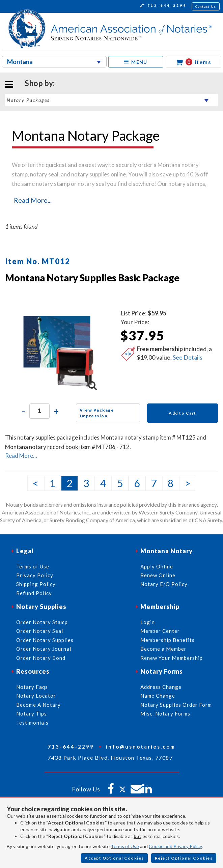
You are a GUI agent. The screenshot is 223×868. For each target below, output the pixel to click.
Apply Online (157, 566)
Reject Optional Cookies (184, 858)
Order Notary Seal (40, 631)
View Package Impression (97, 413)
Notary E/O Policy (164, 584)
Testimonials (32, 723)
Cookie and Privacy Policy (175, 846)
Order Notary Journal (44, 649)
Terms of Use (125, 846)
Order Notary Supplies (45, 640)
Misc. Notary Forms (165, 713)
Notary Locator (36, 696)
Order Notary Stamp (42, 622)
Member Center (160, 631)
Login (148, 622)
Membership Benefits (168, 640)
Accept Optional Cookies (114, 858)
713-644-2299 (163, 6)
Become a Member (163, 649)
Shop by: (40, 83)
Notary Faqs (32, 687)
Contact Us (206, 6)
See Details (188, 357)
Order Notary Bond (41, 658)
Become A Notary (38, 705)
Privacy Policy (35, 575)
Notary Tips (32, 713)
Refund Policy (34, 593)
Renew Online (158, 575)
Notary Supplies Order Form (176, 705)
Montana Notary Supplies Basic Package (92, 278)
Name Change (158, 696)
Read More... (33, 200)
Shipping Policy (36, 584)
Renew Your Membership (172, 658)
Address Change (161, 687)
